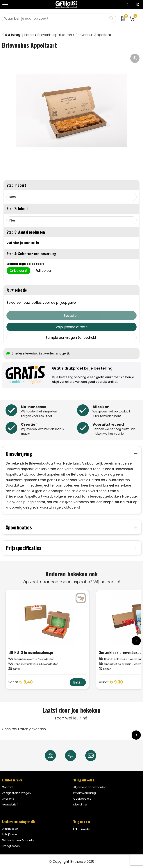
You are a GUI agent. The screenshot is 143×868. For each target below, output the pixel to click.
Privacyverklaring (85, 792)
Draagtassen (11, 845)
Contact (8, 786)
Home (29, 35)
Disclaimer (80, 804)
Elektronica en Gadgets (18, 839)
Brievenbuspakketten (55, 35)
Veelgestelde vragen (16, 792)
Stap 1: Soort (16, 185)
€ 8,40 (21, 682)
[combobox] (55, 18)
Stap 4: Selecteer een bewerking (31, 254)
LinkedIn (82, 828)
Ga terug (13, 35)
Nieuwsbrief (10, 804)
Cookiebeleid (82, 798)
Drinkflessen (10, 828)
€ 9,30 (111, 682)
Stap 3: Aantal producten (26, 232)
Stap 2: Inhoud (17, 209)
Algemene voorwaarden (90, 786)
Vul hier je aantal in (23, 243)
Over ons (8, 798)
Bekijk (78, 682)
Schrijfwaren (10, 834)
